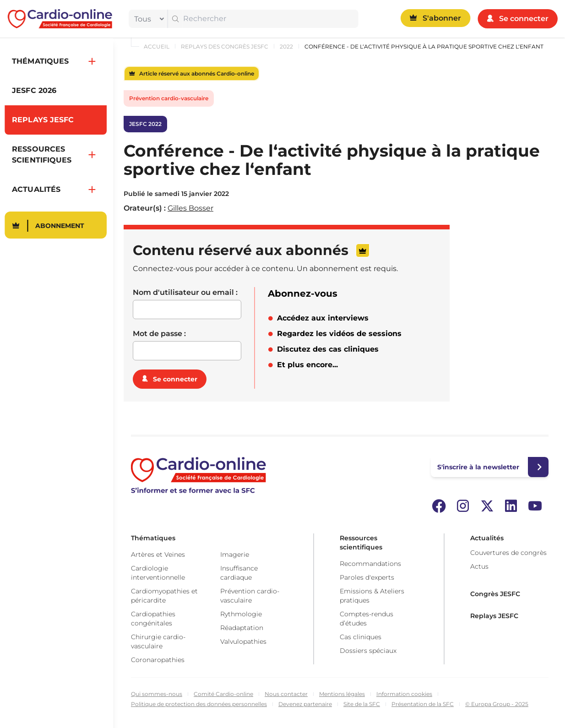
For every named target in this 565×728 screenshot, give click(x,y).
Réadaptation (242, 628)
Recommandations (370, 564)
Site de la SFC (362, 704)
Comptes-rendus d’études (367, 619)
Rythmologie (241, 614)
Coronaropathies (158, 660)
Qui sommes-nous (157, 694)
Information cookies (404, 694)
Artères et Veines (158, 554)
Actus (479, 566)
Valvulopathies (243, 641)
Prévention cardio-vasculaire (169, 98)
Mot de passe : (159, 334)
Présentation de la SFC (423, 704)
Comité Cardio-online (223, 694)
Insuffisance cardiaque (239, 573)
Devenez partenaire (305, 704)
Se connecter (175, 379)
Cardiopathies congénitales (153, 619)
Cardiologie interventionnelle (158, 573)
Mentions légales (342, 694)
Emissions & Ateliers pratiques (372, 596)
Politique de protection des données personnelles (199, 704)
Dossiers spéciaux (368, 651)
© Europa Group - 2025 (497, 704)
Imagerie (235, 554)
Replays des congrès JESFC (225, 46)
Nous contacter (286, 694)
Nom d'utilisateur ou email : (185, 292)
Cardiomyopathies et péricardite (164, 596)
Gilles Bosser (190, 208)
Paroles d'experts (367, 577)
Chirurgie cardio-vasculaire (158, 641)
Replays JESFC (494, 616)
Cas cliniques (361, 637)
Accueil (157, 46)
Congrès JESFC (495, 594)
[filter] (147, 19)
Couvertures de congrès (508, 553)
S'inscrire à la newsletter (478, 467)
